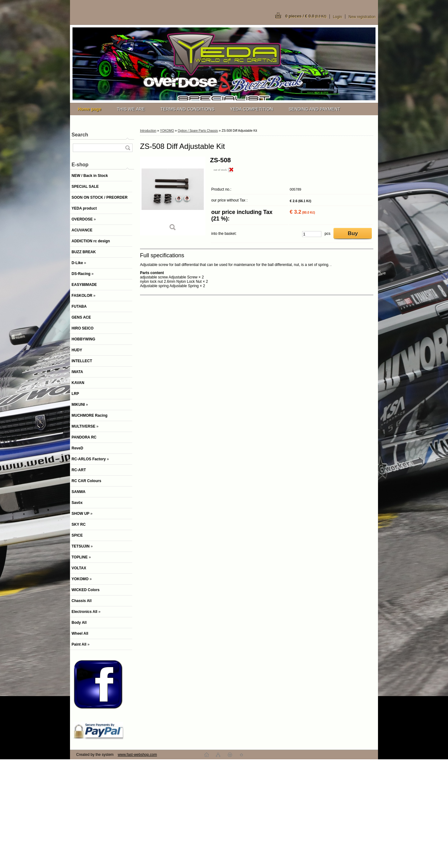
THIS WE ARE (131, 109)
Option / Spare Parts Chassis (198, 131)
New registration (362, 17)
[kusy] (312, 234)
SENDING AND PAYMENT (315, 109)
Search (80, 135)
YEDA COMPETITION (251, 109)
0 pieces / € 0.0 (306, 16)
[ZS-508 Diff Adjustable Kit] (173, 196)
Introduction (148, 131)
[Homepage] (89, 109)
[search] (128, 148)
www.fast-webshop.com (137, 755)
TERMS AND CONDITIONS (187, 109)
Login (337, 17)
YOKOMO (167, 131)
